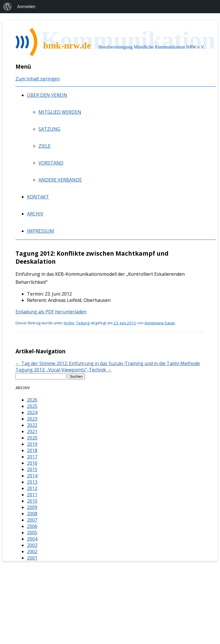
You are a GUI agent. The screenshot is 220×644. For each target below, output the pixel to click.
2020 (32, 438)
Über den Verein (47, 95)
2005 (32, 533)
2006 (32, 526)
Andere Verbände (60, 180)
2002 (32, 552)
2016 (32, 463)
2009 (32, 507)
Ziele (45, 146)
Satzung (49, 129)
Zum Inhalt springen (38, 79)
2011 (32, 495)
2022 (32, 425)
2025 (32, 406)
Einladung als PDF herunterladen (51, 312)
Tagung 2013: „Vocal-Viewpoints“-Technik (64, 370)
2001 (32, 558)
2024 (32, 412)
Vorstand (51, 163)
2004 (32, 539)
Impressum (40, 231)
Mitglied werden (60, 112)
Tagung (83, 323)
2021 (32, 431)
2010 (32, 501)
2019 (32, 444)
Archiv (35, 214)
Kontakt (38, 197)
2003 (32, 545)
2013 (32, 482)
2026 (32, 400)
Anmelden (26, 7)
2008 (32, 514)
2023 (32, 419)
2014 (32, 476)
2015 (32, 469)
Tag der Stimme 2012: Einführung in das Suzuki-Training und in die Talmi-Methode (108, 363)
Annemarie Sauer (160, 323)
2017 (32, 457)
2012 (32, 488)
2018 (32, 450)
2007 (32, 520)
